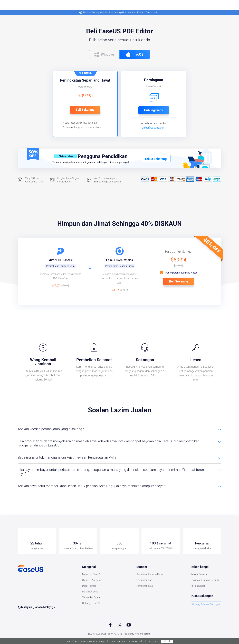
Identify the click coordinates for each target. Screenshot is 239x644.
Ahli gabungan (198, 586)
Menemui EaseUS (91, 574)
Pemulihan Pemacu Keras (150, 574)
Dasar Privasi (89, 586)
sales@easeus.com (154, 128)
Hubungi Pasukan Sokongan (207, 604)
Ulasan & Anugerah (92, 580)
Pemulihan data (145, 586)
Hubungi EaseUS (91, 603)
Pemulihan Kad (144, 580)
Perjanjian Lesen (91, 592)
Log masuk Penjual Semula (205, 580)
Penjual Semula (199, 574)
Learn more (151, 641)
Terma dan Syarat (91, 597)
